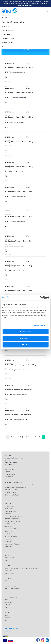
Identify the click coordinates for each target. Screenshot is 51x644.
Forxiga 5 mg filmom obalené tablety (19, 191)
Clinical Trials (26, 50)
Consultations (9, 539)
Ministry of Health (10, 492)
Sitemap (7, 576)
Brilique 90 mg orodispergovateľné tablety (21, 365)
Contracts (8, 514)
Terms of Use (9, 623)
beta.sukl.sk (39, 2)
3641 (34, 437)
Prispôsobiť (26, 338)
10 (26, 437)
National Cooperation (12, 519)
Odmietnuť (25, 345)
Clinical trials (6, 34)
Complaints (8, 546)
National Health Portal (12, 495)
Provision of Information (13, 544)
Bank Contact (9, 477)
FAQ (6, 620)
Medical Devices (7, 43)
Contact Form (9, 573)
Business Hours (10, 474)
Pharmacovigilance (8, 30)
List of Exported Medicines (13, 490)
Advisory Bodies (10, 524)
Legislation (8, 526)
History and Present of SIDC (14, 516)
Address (7, 472)
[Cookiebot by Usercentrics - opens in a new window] (40, 298)
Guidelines (8, 605)
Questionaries (9, 506)
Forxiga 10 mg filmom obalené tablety (19, 67)
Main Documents (10, 511)
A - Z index (8, 578)
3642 (38, 437)
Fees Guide (8, 531)
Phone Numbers (10, 469)
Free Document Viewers (12, 588)
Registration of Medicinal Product (13, 22)
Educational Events (11, 536)
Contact (7, 560)
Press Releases (9, 558)
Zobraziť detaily (39, 325)
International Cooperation (13, 521)
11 (29, 437)
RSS (6, 583)
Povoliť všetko (26, 332)
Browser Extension (11, 586)
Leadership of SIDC (11, 509)
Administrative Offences (12, 529)
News (6, 600)
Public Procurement (11, 534)
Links (6, 581)
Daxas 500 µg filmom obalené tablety (19, 390)
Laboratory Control (8, 39)
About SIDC (6, 18)
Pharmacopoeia (7, 47)
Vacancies (8, 541)
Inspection (5, 26)
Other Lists (8, 571)
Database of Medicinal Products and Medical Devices (22, 568)
